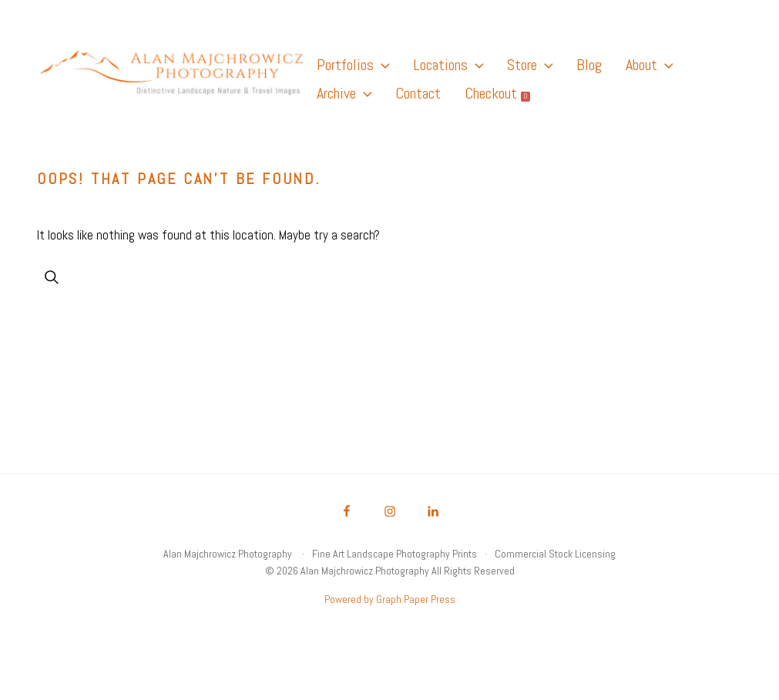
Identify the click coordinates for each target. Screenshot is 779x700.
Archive (344, 93)
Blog (589, 65)
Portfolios (353, 65)
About (649, 65)
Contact (418, 93)
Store (530, 65)
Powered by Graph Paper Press (390, 599)
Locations (448, 65)
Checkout (497, 93)
